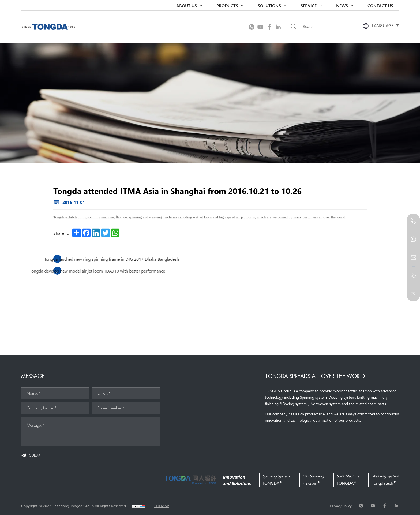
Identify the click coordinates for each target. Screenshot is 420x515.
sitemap (162, 506)
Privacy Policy (341, 506)
